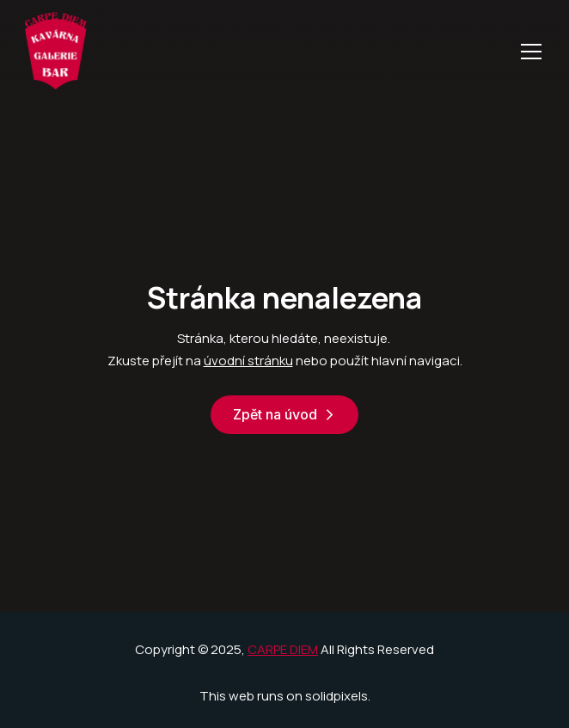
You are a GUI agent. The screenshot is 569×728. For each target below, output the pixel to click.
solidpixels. (338, 696)
